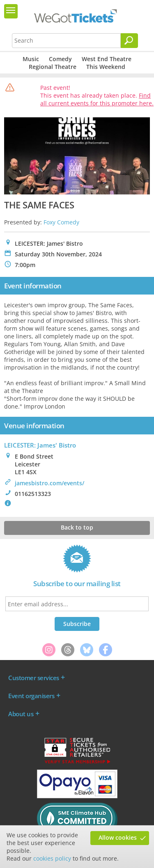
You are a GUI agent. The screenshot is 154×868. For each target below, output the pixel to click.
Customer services (34, 678)
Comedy (60, 59)
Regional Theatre (53, 67)
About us (21, 714)
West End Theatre (107, 59)
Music (31, 59)
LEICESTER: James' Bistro (40, 445)
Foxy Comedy (61, 222)
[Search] (129, 41)
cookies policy (52, 858)
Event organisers (31, 696)
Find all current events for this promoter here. (97, 99)
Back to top (77, 527)
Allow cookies (118, 837)
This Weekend (106, 67)
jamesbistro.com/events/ (49, 483)
